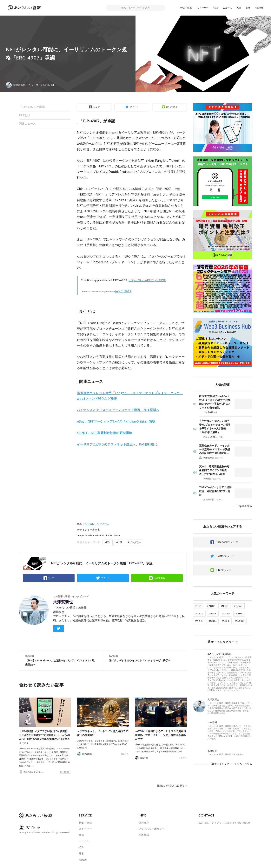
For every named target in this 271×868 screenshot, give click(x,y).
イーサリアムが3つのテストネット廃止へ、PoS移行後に (117, 444)
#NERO (224, 606)
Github (89, 524)
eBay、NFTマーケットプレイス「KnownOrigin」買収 (116, 421)
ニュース (227, 8)
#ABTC (211, 606)
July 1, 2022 (123, 291)
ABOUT (259, 8)
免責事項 (144, 835)
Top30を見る (245, 506)
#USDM (199, 613)
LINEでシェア (224, 570)
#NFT (119, 542)
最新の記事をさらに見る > (172, 786)
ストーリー (203, 8)
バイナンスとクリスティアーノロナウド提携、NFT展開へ (118, 410)
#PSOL (213, 613)
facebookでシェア (227, 542)
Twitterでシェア (225, 556)
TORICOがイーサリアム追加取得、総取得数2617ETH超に (215, 491)
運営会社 (144, 823)
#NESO (239, 613)
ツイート (134, 107)
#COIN (226, 613)
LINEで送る (172, 107)
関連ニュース (27, 124)
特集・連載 (186, 8)
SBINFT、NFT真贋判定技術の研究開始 (104, 433)
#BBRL (226, 621)
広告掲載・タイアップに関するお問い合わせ (224, 823)
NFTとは (25, 115)
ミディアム (103, 524)
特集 (215, 412)
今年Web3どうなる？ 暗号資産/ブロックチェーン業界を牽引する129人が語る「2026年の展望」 (215, 427)
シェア (96, 107)
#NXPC (199, 621)
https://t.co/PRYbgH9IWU (148, 280)
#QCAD (238, 606)
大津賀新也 (63, 602)
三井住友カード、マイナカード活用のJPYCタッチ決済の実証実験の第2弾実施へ (215, 449)
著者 (248, 8)
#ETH (108, 542)
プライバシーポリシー (152, 829)
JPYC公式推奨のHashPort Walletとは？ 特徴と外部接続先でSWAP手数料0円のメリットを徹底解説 (215, 402)
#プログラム (135, 542)
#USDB (213, 621)
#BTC (198, 606)
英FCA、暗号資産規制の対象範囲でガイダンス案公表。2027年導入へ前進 (214, 470)
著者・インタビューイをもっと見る (232, 764)
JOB (239, 8)
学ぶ (215, 8)
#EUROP (240, 621)
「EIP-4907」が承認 (32, 107)
